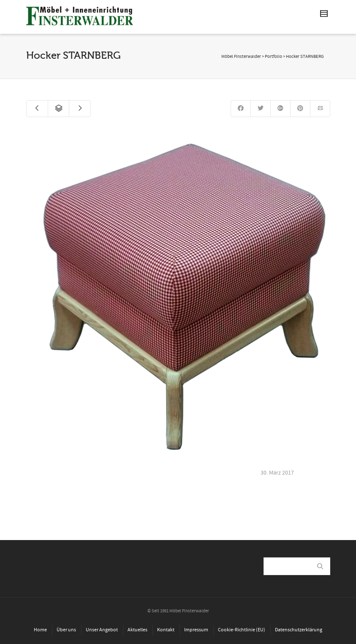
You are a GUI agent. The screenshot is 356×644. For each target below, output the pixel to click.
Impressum (196, 630)
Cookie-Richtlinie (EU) (242, 630)
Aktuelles (137, 630)
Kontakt (166, 630)
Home (40, 630)
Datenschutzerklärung (299, 630)
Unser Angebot (102, 630)
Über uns (66, 630)
